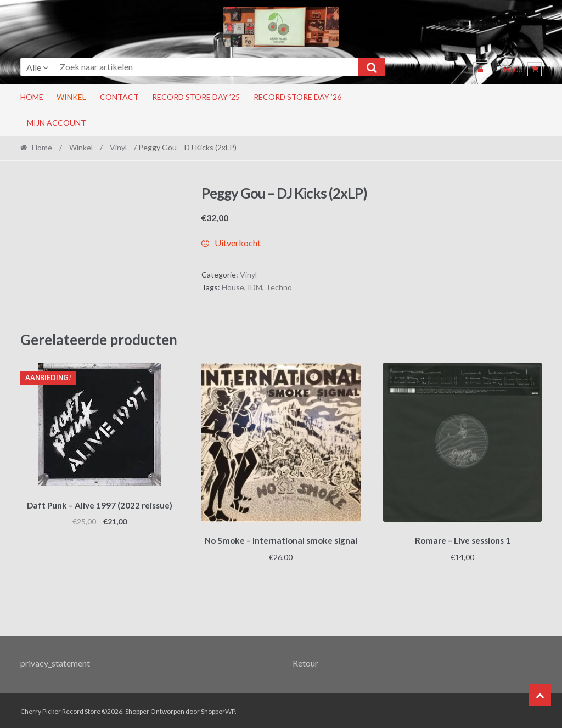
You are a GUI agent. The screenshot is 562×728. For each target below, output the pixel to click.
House (233, 287)
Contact (119, 97)
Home (32, 97)
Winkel (71, 97)
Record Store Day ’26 (297, 97)
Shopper (137, 710)
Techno (279, 287)
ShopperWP (218, 710)
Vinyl (118, 147)
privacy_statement (55, 661)
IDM (255, 287)
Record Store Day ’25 (196, 97)
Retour (305, 661)
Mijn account (57, 123)
